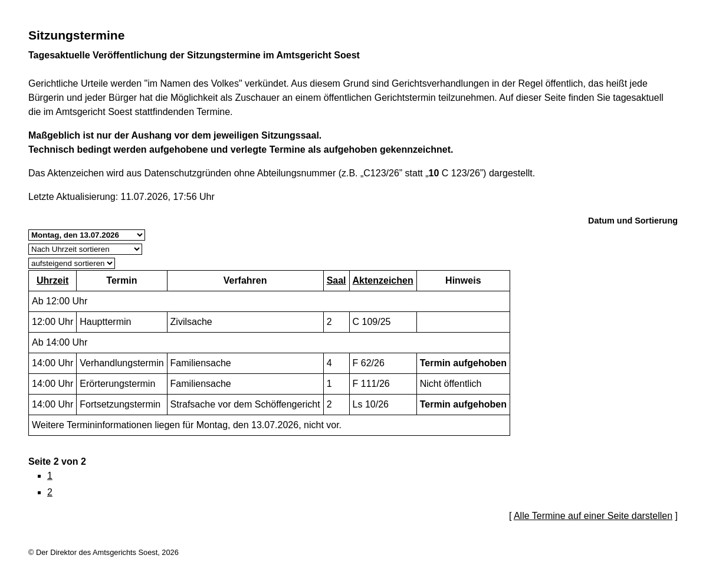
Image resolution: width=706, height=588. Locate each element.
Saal (336, 280)
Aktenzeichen (383, 280)
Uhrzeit (52, 280)
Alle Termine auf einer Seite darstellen (593, 516)
